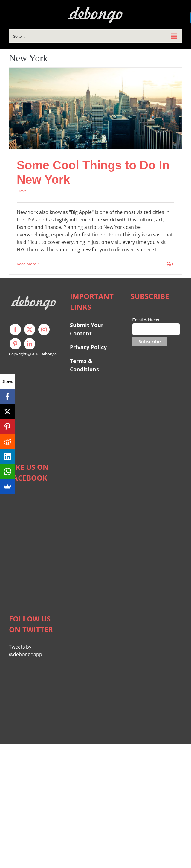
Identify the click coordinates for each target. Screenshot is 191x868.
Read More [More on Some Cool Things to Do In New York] (26, 264)
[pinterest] (15, 344)
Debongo (49, 354)
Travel (22, 191)
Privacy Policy (88, 347)
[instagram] (44, 329)
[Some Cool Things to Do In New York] (95, 108)
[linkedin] (30, 344)
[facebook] (15, 329)
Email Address (145, 320)
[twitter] (30, 329)
